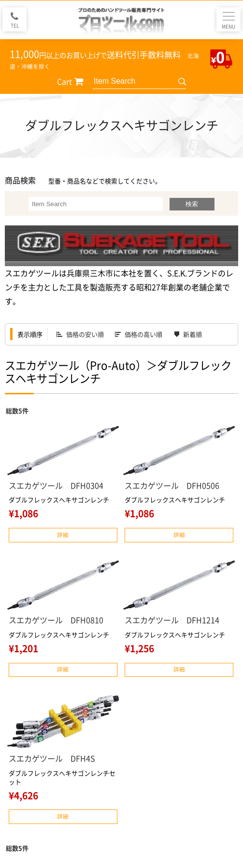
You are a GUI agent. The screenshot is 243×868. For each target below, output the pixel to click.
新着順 (193, 334)
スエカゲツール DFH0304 (56, 485)
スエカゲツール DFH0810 (56, 620)
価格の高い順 (143, 334)
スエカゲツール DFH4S (52, 758)
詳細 (63, 535)
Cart (64, 81)
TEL (15, 25)
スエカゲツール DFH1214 (172, 620)
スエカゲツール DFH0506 (172, 485)
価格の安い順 (85, 334)
